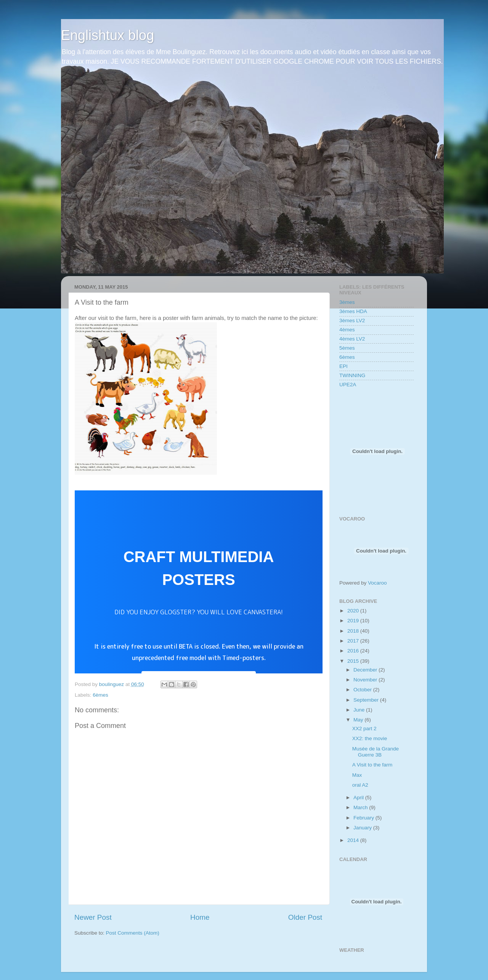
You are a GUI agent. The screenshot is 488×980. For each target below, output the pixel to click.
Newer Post (93, 917)
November (366, 680)
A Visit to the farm (372, 765)
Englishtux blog (108, 35)
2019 (354, 621)
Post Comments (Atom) (133, 933)
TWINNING (352, 375)
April (359, 798)
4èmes (347, 330)
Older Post (305, 917)
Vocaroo (377, 583)
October (363, 690)
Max (357, 775)
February (364, 818)
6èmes (100, 695)
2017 (354, 641)
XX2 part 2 (364, 729)
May (359, 720)
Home (200, 917)
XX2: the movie (370, 738)
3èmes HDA (353, 311)
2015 (354, 661)
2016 (354, 651)
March (361, 807)
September (367, 700)
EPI (344, 366)
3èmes (347, 302)
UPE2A (348, 385)
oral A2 (360, 785)
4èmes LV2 (352, 339)
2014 (354, 840)
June (360, 710)
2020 (354, 611)
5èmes (347, 348)
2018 (354, 631)
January (363, 828)
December (366, 670)
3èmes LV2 (352, 321)
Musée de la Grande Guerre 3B (376, 752)
